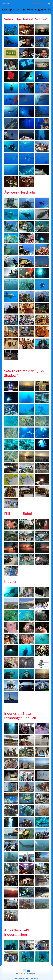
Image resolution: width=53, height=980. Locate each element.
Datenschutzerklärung (22, 978)
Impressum (34, 978)
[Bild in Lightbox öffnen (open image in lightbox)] (11, 30)
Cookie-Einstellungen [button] (25, 974)
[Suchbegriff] (41, 3)
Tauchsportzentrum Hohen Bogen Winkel (27, 9)
